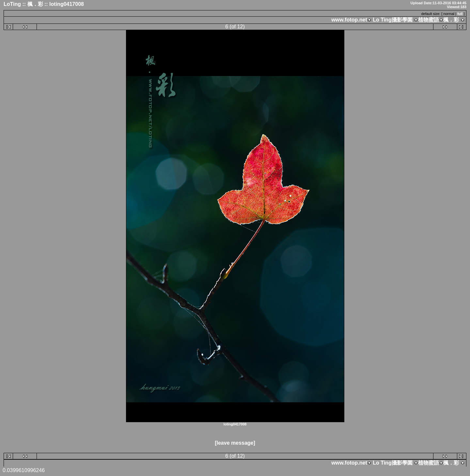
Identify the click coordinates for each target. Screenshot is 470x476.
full (460, 14)
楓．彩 (451, 20)
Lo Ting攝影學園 (393, 20)
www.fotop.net (349, 20)
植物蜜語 (429, 20)
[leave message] (235, 443)
